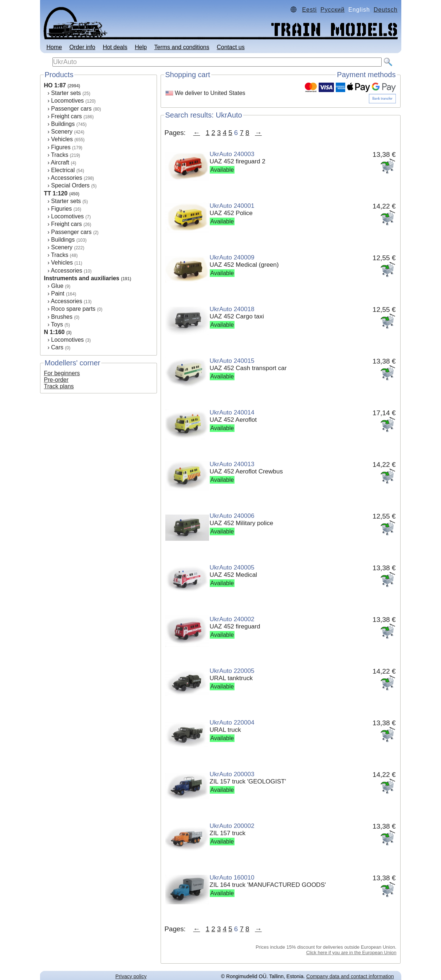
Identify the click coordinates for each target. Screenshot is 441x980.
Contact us (231, 47)
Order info (82, 47)
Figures (61, 147)
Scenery (62, 132)
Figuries (61, 209)
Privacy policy (131, 976)
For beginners (62, 373)
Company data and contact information (350, 976)
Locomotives (67, 101)
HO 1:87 (55, 85)
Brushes (62, 317)
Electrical (63, 170)
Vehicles (62, 139)
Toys (57, 324)
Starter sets (66, 93)
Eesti (309, 10)
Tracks (60, 155)
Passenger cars (71, 109)
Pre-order (56, 380)
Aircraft (60, 162)
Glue (57, 286)
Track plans (59, 386)
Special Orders (70, 185)
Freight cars (66, 116)
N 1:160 (54, 332)
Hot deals (115, 47)
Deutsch (386, 10)
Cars (57, 347)
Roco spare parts (73, 309)
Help (141, 47)
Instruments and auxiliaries (82, 278)
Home (54, 47)
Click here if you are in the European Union (351, 953)
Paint (58, 293)
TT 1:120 (56, 193)
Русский (332, 10)
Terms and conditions (182, 47)
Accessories (66, 178)
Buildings (63, 124)
